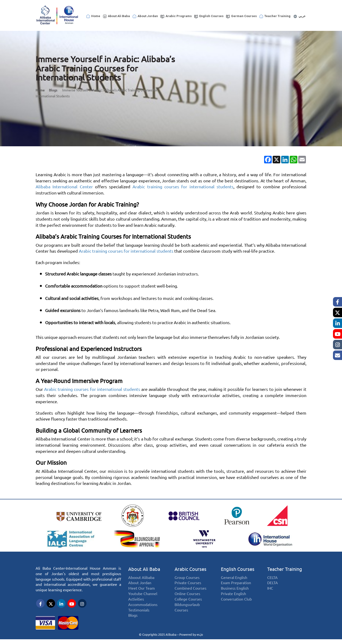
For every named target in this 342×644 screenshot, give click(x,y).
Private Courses (188, 584)
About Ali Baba (116, 16)
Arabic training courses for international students (183, 187)
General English (234, 578)
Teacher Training (275, 16)
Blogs (53, 90)
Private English (233, 594)
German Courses (241, 16)
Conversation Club (236, 600)
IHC (270, 589)
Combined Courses (190, 589)
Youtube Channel (143, 594)
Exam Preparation (236, 584)
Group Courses (187, 578)
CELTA (272, 578)
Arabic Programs (176, 16)
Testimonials (139, 611)
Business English (235, 589)
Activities (136, 600)
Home (93, 16)
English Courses (209, 16)
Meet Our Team (142, 589)
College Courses (188, 600)
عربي (299, 16)
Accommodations (143, 605)
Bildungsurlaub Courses (187, 608)
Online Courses (187, 594)
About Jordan (145, 16)
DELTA (273, 584)
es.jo (200, 635)
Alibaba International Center (64, 187)
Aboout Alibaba (141, 578)
